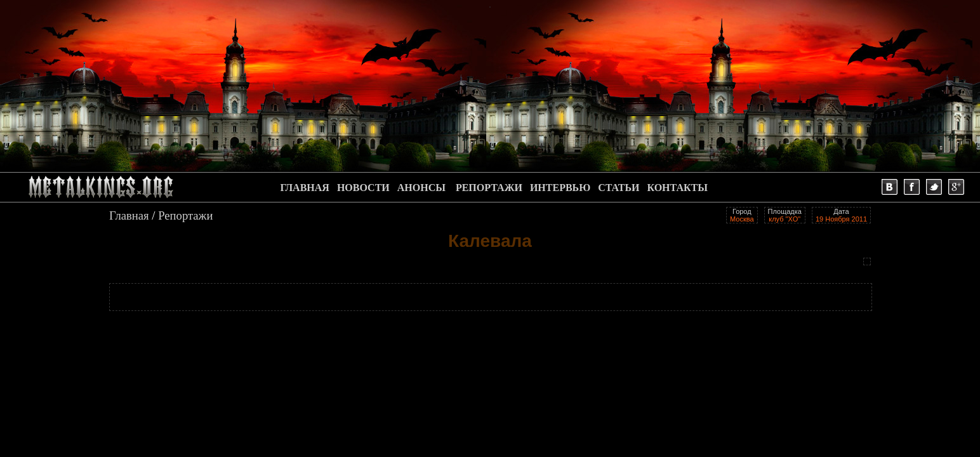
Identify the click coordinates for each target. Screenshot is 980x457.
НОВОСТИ (363, 188)
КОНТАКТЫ (677, 188)
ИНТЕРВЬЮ (560, 188)
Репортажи (185, 215)
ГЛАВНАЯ (304, 188)
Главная (129, 215)
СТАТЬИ (619, 188)
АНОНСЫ (421, 188)
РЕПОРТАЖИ (489, 188)
